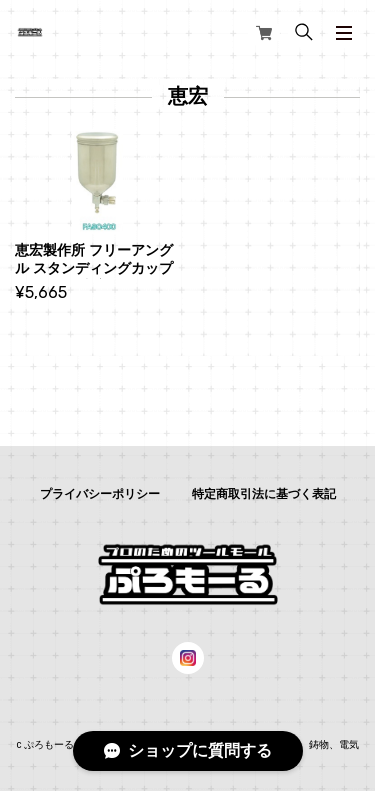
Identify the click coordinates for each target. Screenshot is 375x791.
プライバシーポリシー (100, 494)
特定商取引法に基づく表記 (264, 494)
